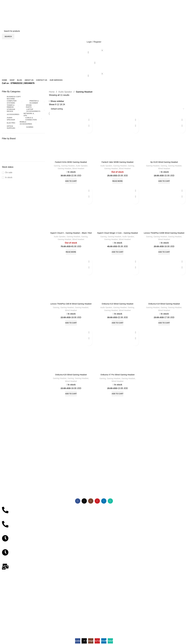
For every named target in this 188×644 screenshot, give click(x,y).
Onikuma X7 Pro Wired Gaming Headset (118, 380)
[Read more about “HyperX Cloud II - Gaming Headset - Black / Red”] (71, 255)
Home (52, 92)
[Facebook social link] (88, 8)
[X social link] (91, 8)
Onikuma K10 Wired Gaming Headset (118, 307)
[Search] (94, 31)
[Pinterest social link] (94, 15)
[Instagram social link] (93, 8)
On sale (9, 172)
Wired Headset (79, 168)
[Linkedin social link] (97, 8)
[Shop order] (118, 109)
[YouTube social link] (95, 8)
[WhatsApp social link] (100, 8)
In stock (9, 177)
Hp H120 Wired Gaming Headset (164, 162)
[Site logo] (19, 23)
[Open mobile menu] (94, 58)
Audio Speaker (65, 92)
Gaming (56, 166)
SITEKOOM (46, 618)
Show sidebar (57, 101)
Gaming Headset (68, 166)
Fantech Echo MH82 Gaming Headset (71, 162)
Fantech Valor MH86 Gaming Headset (118, 162)
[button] (71, 181)
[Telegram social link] (99, 15)
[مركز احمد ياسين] (94, 603)
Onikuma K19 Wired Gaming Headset (164, 307)
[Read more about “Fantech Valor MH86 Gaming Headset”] (117, 181)
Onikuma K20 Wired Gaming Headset (71, 380)
